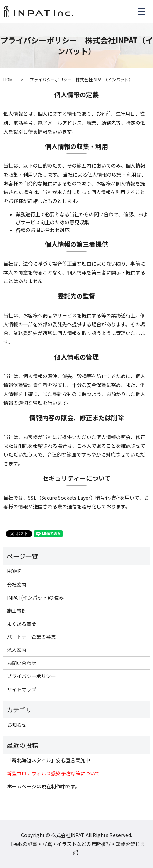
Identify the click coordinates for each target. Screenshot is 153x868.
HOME (9, 79)
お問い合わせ (22, 663)
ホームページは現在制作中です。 (43, 786)
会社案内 (17, 585)
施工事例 (17, 610)
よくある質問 (22, 624)
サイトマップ (22, 689)
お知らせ (17, 725)
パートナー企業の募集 (31, 637)
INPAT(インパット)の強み (35, 597)
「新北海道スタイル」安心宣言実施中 (49, 760)
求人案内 (17, 650)
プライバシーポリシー (31, 676)
